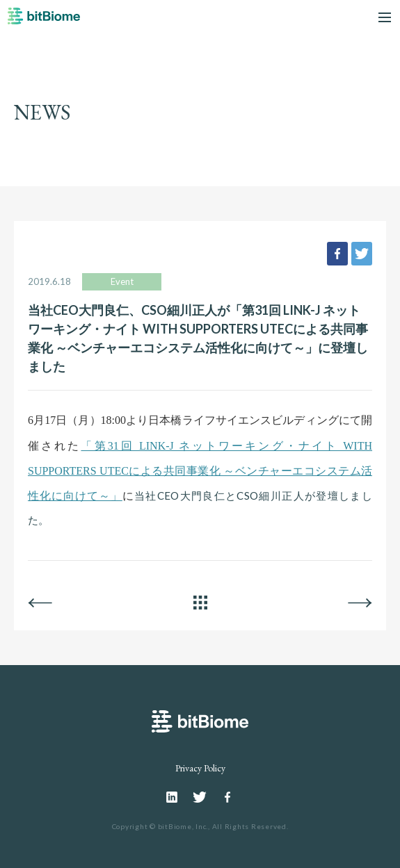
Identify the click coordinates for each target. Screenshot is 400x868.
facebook (337, 254)
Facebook (227, 797)
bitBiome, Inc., (184, 826)
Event (122, 281)
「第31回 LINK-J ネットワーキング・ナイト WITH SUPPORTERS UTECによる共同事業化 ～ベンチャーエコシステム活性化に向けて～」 (200, 471)
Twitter (200, 797)
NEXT (360, 603)
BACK (40, 603)
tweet (362, 254)
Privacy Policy (200, 768)
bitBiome (44, 21)
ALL (200, 603)
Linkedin (173, 797)
